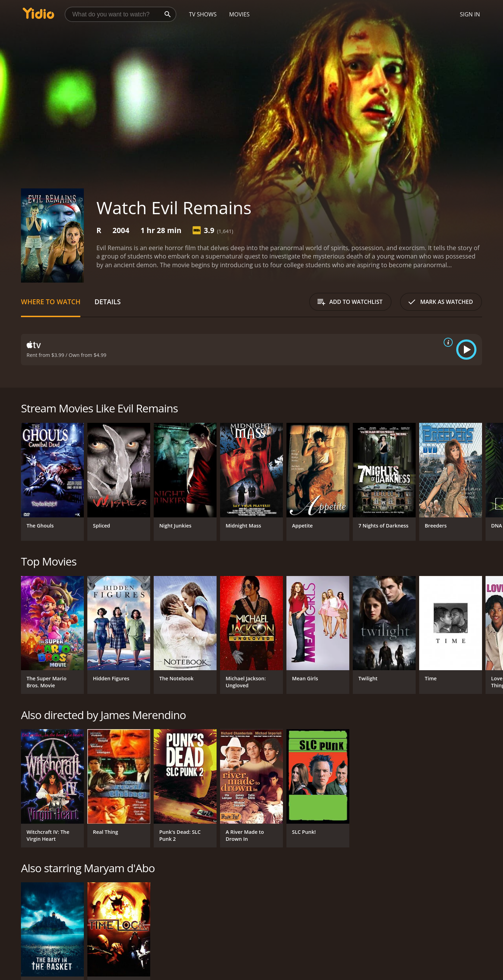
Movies (239, 14)
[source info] (447, 342)
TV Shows (203, 14)
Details (107, 302)
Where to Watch (51, 302)
